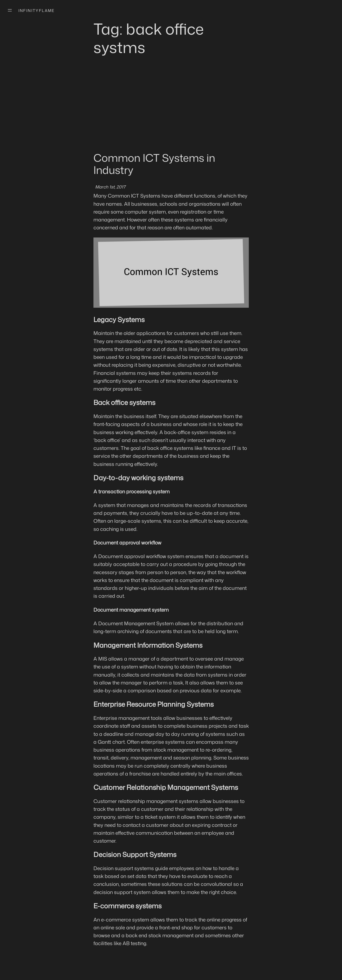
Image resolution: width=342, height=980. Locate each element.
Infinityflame (37, 11)
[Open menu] (10, 10)
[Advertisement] (171, 113)
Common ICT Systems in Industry (154, 164)
